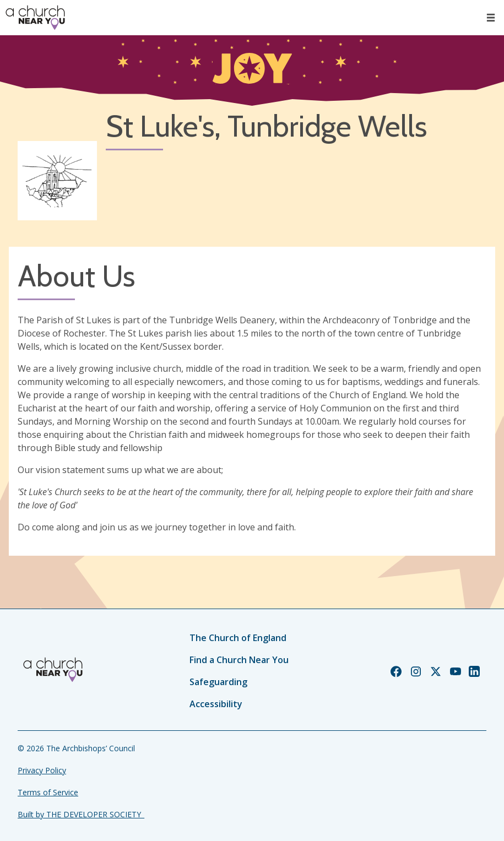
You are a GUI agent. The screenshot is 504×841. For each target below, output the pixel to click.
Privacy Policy (42, 770)
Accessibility (216, 704)
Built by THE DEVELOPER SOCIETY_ (81, 814)
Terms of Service (48, 792)
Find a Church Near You (239, 660)
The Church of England (238, 638)
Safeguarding (218, 682)
